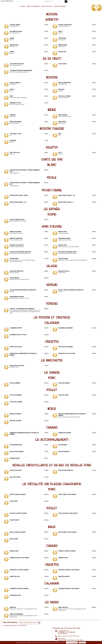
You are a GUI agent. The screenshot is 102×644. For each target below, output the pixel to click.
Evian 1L (12, 89)
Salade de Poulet (64, 271)
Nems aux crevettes (16, 238)
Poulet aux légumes (16, 402)
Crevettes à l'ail (15, 577)
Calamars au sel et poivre (18, 335)
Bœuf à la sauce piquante (18, 532)
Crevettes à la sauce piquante (19, 570)
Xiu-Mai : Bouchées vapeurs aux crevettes (23, 290)
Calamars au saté (15, 595)
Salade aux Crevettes (17, 271)
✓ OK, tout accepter (72, 642)
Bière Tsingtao (63, 115)
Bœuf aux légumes (15, 421)
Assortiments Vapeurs (17, 297)
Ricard (12, 38)
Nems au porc (63, 232)
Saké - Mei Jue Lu (15, 153)
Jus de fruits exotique (17, 64)
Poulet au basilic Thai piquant (68, 513)
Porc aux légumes (64, 383)
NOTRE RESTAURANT (60, 6)
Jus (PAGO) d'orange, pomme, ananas (21, 71)
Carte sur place (47, 6)
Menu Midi (13, 607)
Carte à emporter (33, 6)
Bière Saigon (62, 122)
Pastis (60, 32)
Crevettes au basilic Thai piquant (69, 570)
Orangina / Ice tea (15, 103)
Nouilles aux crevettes (66, 470)
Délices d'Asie (14, 259)
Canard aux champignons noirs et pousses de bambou (24, 434)
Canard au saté (63, 558)
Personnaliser (82, 643)
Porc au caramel (15, 383)
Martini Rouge (63, 45)
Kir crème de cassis (16, 32)
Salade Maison (14, 278)
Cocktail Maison (15, 25)
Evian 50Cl (61, 89)
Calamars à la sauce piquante (19, 589)
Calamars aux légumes (65, 328)
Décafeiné (13, 141)
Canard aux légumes (65, 433)
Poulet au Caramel (16, 395)
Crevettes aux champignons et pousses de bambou (23, 354)
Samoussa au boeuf (64, 238)
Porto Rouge (62, 38)
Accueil (23, 6)
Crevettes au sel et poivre (67, 354)
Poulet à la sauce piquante (18, 513)
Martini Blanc (14, 45)
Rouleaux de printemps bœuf (67, 252)
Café (60, 134)
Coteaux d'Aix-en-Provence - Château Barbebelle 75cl (25, 171)
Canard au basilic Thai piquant (19, 558)
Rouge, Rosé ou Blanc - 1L (66, 202)
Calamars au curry (16, 328)
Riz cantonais (63, 445)
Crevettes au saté (64, 577)
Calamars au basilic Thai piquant (69, 589)
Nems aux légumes (15, 232)
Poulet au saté (14, 520)
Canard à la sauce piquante (67, 551)
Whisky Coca (62, 52)
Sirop (11, 96)
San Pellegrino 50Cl (65, 83)
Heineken (13, 115)
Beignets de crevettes (17, 245)
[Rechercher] (54, 1)
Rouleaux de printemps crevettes (20, 252)
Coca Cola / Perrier (64, 96)
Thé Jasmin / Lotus (16, 134)
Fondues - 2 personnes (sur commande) (22, 309)
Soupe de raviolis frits (17, 220)
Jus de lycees (62, 64)
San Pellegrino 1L (15, 83)
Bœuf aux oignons (15, 414)
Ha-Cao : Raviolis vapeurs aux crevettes (71, 290)
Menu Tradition (63, 607)
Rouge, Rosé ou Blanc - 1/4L (67, 195)
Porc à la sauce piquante (18, 495)
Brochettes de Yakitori (17, 366)
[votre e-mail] (30, 623)
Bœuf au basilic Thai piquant (67, 532)
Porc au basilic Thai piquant (67, 495)
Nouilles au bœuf (15, 477)
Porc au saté (14, 501)
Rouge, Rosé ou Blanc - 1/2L (18, 202)
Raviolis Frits (63, 245)
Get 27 (60, 153)
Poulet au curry (63, 395)
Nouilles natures (64, 452)
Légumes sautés (15, 458)
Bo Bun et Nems (63, 259)
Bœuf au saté (14, 539)
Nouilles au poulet (16, 470)
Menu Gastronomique (16, 614)
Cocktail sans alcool (65, 25)
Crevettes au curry (16, 347)
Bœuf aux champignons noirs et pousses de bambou (72, 415)
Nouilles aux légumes (17, 452)
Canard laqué (14, 551)
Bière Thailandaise (16, 122)
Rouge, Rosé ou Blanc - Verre (19, 195)
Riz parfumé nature (16, 445)
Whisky (12, 52)
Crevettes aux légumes (66, 347)
